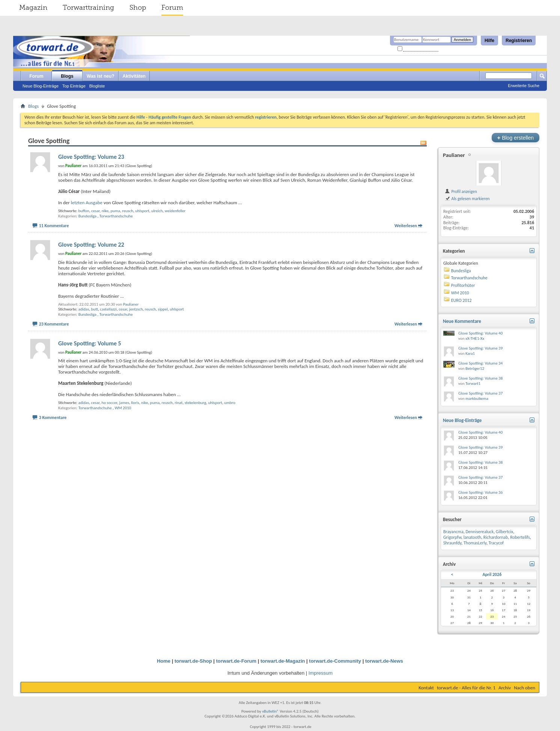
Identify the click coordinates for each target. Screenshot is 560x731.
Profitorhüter (463, 285)
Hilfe (489, 41)
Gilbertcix (504, 532)
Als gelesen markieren (467, 199)
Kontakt (426, 688)
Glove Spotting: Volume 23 (91, 157)
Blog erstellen (516, 138)
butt (95, 309)
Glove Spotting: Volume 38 (480, 378)
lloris (135, 403)
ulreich (157, 211)
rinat (178, 403)
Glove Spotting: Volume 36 (480, 492)
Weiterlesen (406, 226)
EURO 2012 (461, 300)
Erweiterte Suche (524, 86)
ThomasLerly (475, 543)
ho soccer (109, 403)
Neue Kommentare (462, 321)
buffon (84, 211)
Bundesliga (87, 216)
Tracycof (496, 543)
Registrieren (519, 41)
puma (115, 211)
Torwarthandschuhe (116, 216)
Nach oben (525, 688)
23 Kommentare (54, 324)
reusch (128, 211)
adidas (84, 309)
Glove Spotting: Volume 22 (91, 245)
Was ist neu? (101, 76)
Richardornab (496, 537)
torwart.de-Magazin (283, 661)
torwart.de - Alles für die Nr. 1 (466, 688)
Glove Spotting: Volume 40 (480, 333)
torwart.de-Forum (236, 661)
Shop (138, 8)
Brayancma (453, 532)
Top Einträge (74, 86)
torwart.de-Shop (193, 661)
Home (164, 661)
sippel (163, 309)
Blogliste (97, 86)
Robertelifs (520, 537)
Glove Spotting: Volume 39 (480, 348)
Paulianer (131, 304)
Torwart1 (473, 384)
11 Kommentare (54, 226)
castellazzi (108, 309)
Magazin (33, 8)
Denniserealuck (479, 532)
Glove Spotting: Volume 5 (90, 343)
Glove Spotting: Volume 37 (480, 393)
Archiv (505, 688)
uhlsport (142, 211)
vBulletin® (270, 711)
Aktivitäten (134, 76)
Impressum (321, 673)
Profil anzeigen (461, 191)
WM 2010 (123, 408)
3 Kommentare (53, 417)
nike (105, 211)
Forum (172, 8)
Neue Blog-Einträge (41, 86)
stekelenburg (196, 403)
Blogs (67, 76)
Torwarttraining (88, 8)
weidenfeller (175, 211)
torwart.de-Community (335, 661)
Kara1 (470, 353)
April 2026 (492, 574)
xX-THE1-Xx (475, 338)
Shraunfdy (452, 543)
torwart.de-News (384, 661)
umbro (230, 403)
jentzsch (136, 309)
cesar (96, 211)
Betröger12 (475, 369)
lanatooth (472, 537)
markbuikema (477, 399)
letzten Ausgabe (87, 203)
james (124, 403)
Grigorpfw (452, 537)
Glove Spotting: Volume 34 (480, 363)
